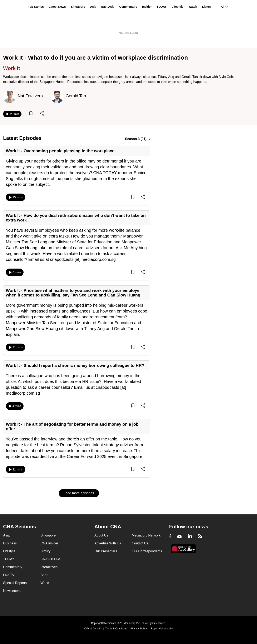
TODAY (162, 24)
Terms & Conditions (116, 629)
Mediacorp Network (146, 535)
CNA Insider (49, 543)
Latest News (57, 24)
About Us (101, 535)
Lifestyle (177, 24)
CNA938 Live (50, 559)
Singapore (78, 24)
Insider (147, 24)
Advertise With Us (108, 543)
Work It (12, 68)
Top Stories (36, 24)
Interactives (49, 567)
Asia (93, 24)
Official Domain (93, 629)
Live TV (9, 575)
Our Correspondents (147, 551)
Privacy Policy (139, 629)
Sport (44, 575)
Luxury (45, 551)
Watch (193, 24)
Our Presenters (106, 551)
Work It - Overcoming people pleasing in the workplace (60, 151)
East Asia (108, 24)
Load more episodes (79, 493)
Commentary (128, 24)
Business (10, 543)
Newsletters (12, 591)
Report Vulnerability (162, 629)
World (45, 583)
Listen (206, 24)
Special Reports (15, 583)
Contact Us (140, 543)
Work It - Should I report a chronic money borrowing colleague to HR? (75, 365)
